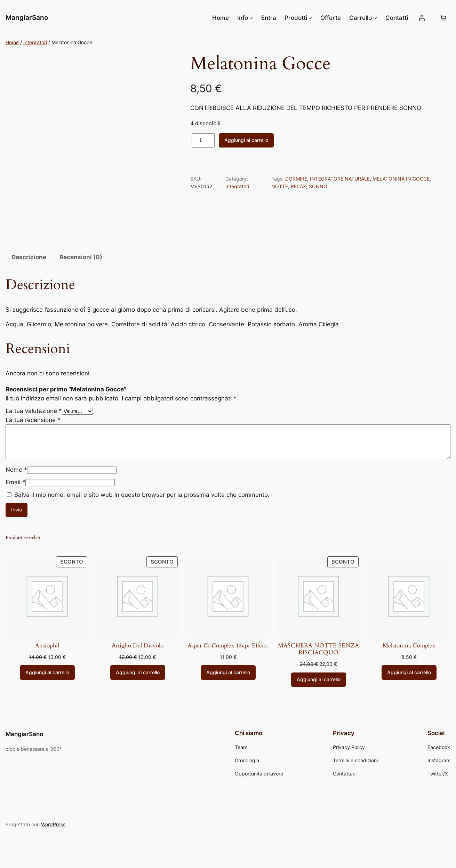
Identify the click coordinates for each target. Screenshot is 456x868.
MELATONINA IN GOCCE (401, 179)
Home (12, 42)
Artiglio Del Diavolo (138, 646)
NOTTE (280, 186)
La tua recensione (33, 420)
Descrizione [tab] (29, 257)
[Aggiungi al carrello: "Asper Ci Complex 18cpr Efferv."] (228, 672)
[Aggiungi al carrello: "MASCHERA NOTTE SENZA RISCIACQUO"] (319, 680)
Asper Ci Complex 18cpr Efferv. (228, 646)
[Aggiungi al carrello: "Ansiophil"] (47, 672)
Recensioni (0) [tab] (81, 257)
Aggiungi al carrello (246, 140)
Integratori (35, 42)
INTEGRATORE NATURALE (340, 179)
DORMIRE (296, 179)
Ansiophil (47, 646)
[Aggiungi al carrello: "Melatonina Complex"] (409, 672)
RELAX (298, 186)
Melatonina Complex (409, 646)
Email (15, 482)
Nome (16, 470)
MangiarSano (27, 17)
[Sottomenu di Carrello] (375, 18)
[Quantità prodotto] (203, 141)
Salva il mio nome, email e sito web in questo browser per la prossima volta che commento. (142, 495)
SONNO (318, 186)
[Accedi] (422, 18)
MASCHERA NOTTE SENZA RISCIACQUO (318, 649)
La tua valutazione (34, 411)
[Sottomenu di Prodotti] (310, 18)
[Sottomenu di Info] (251, 18)
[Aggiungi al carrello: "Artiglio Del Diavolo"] (138, 672)
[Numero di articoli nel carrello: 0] (443, 18)
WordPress (53, 824)
